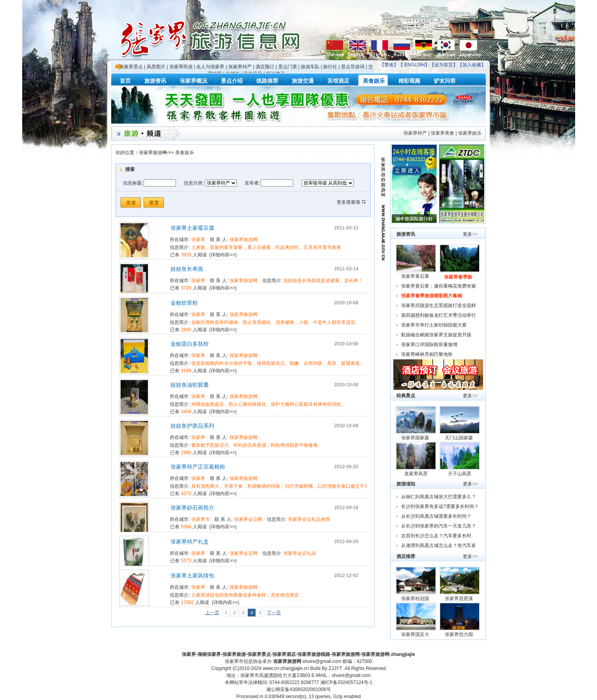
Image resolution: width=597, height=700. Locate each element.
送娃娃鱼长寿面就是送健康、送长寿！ (323, 281)
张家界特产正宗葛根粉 (198, 467)
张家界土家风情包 (192, 576)
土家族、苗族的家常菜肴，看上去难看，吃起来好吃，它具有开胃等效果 (266, 247)
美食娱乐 (185, 153)
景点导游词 (353, 67)
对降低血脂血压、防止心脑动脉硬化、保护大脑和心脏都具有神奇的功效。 (268, 404)
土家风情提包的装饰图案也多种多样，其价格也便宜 (245, 595)
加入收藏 (472, 65)
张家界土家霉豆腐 (192, 228)
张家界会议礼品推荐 (309, 519)
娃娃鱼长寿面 (187, 269)
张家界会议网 (248, 519)
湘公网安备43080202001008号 (298, 689)
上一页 (212, 613)
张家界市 (201, 519)
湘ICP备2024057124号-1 (346, 682)
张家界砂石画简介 (192, 508)
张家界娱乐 (470, 133)
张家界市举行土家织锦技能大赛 (434, 325)
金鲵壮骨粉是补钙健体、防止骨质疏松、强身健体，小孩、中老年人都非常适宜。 (275, 322)
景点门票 (288, 67)
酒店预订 (265, 67)
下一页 (274, 613)
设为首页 (444, 65)
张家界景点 (131, 67)
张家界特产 (240, 67)
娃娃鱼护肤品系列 (192, 426)
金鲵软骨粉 (184, 303)
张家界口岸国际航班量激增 (429, 345)
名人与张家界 (210, 67)
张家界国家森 (416, 438)
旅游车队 (310, 67)
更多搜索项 (348, 202)
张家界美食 (442, 133)
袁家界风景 (416, 474)
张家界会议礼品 (300, 553)
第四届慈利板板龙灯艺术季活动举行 (439, 315)
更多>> (470, 234)
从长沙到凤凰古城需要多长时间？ (436, 516)
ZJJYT (335, 668)
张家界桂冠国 (416, 599)
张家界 (198, 240)
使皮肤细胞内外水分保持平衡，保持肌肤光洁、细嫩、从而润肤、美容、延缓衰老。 (278, 363)
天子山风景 (460, 474)
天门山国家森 (459, 438)
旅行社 (330, 67)
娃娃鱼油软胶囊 (190, 385)
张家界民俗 (181, 67)
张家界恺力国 (459, 634)
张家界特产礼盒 (190, 542)
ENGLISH (415, 65)
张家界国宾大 (416, 634)
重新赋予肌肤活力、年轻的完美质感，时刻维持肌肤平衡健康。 (257, 445)
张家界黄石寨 (416, 276)
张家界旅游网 (153, 153)
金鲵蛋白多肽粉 (190, 344)
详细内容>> (223, 255)
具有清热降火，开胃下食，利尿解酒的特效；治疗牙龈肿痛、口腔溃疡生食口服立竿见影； (285, 486)
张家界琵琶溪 (459, 599)
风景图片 (156, 67)
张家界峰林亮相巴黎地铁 (427, 354)
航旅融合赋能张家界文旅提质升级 (436, 335)
